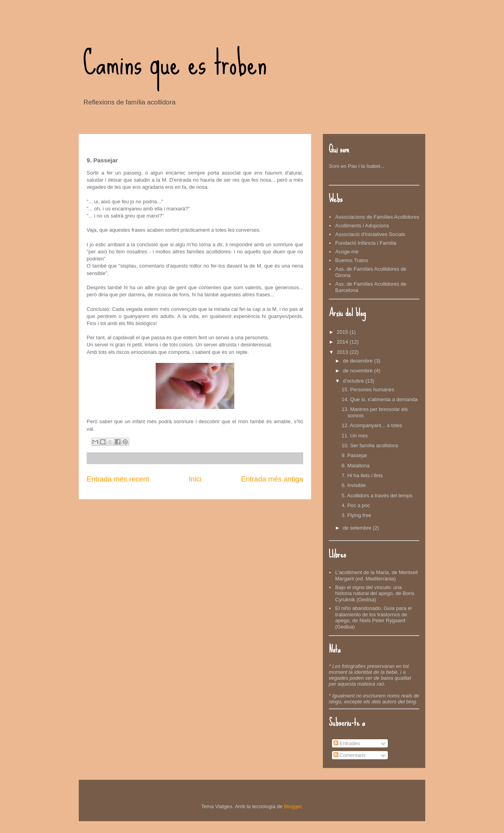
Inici (195, 479)
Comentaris (350, 755)
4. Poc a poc (356, 505)
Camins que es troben (175, 63)
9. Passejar (354, 455)
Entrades (347, 743)
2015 (343, 332)
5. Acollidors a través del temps (377, 496)
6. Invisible (353, 485)
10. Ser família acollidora (370, 445)
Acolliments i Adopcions (362, 226)
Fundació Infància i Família (366, 243)
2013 (343, 352)
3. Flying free (356, 515)
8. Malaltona (355, 466)
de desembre (359, 361)
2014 (343, 342)
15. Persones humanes (368, 390)
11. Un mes (354, 436)
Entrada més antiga (272, 479)
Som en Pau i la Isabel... (357, 166)
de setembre (358, 528)
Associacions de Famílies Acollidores (377, 217)
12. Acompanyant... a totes (372, 425)
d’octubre (354, 381)
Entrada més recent (118, 479)
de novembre (359, 371)
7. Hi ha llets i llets (362, 475)
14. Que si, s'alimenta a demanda (379, 399)
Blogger (293, 806)
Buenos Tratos (352, 260)
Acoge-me (347, 252)
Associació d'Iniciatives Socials (370, 234)
